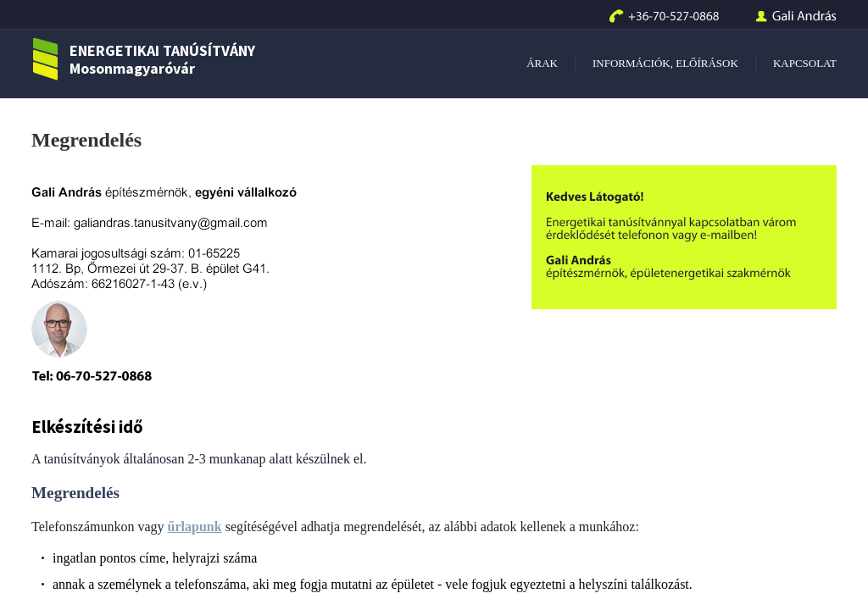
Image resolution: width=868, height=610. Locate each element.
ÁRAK (542, 63)
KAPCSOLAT (805, 63)
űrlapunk (195, 527)
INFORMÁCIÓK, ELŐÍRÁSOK (665, 63)
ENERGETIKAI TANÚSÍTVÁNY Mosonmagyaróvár (143, 60)
